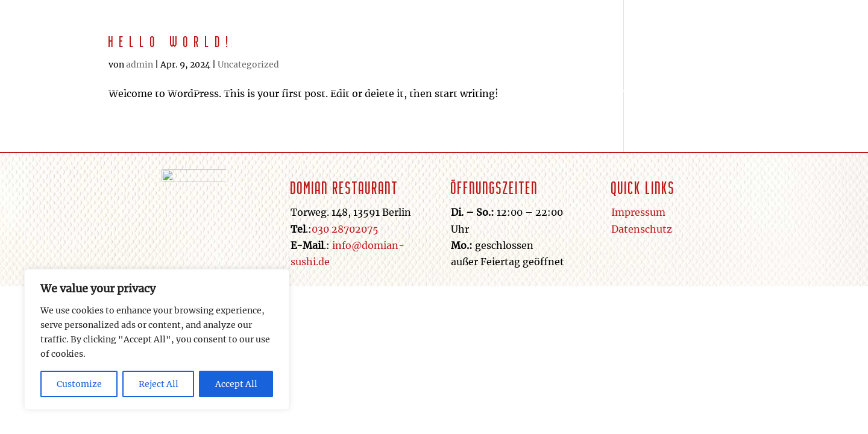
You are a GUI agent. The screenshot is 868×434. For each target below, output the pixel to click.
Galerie (635, 60)
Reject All (159, 384)
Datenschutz (642, 229)
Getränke (572, 60)
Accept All (236, 384)
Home (514, 60)
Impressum (638, 212)
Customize (79, 384)
